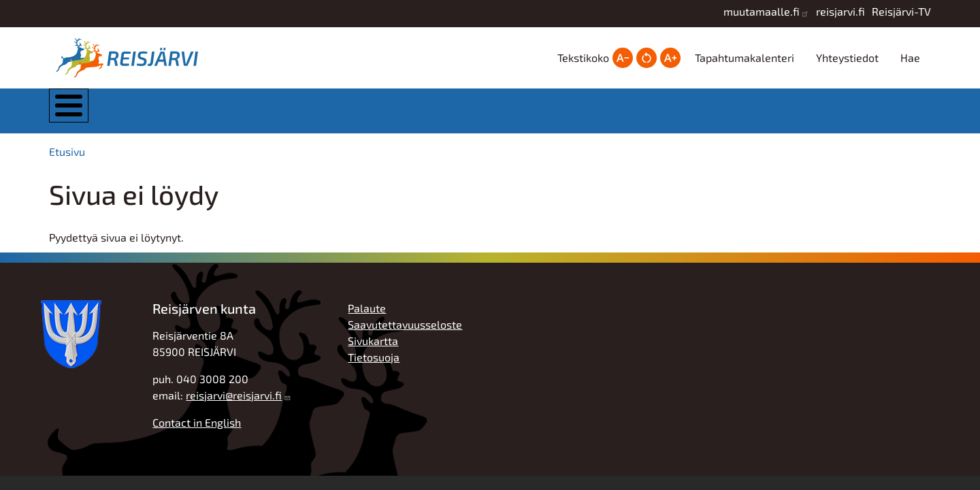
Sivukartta (373, 350)
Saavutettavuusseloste (405, 334)
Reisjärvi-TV (901, 11)
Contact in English (197, 432)
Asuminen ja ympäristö (339, 115)
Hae (910, 58)
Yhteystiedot (847, 58)
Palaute (367, 317)
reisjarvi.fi (840, 11)
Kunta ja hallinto (200, 115)
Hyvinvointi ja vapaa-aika (612, 115)
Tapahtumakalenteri (745, 58)
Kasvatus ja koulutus (474, 115)
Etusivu (67, 161)
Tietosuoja (374, 366)
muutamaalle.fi (762, 11)
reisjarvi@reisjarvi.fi (234, 405)
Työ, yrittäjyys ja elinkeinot (749, 115)
